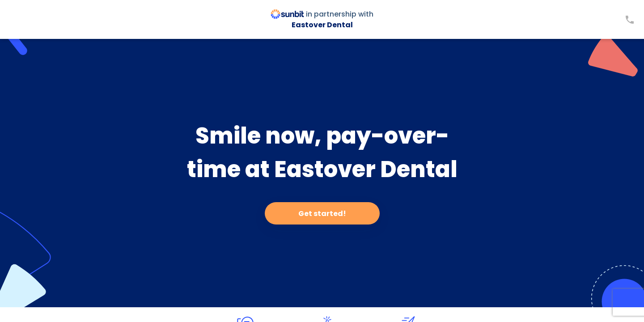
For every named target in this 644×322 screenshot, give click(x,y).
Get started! (322, 214)
